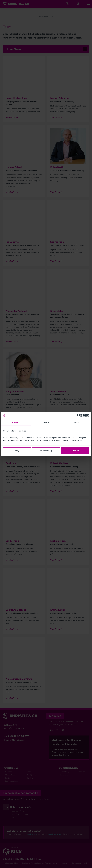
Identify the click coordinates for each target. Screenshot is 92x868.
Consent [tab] (16, 422)
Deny (17, 451)
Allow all (75, 451)
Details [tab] (46, 422)
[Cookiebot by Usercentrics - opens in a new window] (79, 416)
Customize (46, 451)
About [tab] (76, 422)
